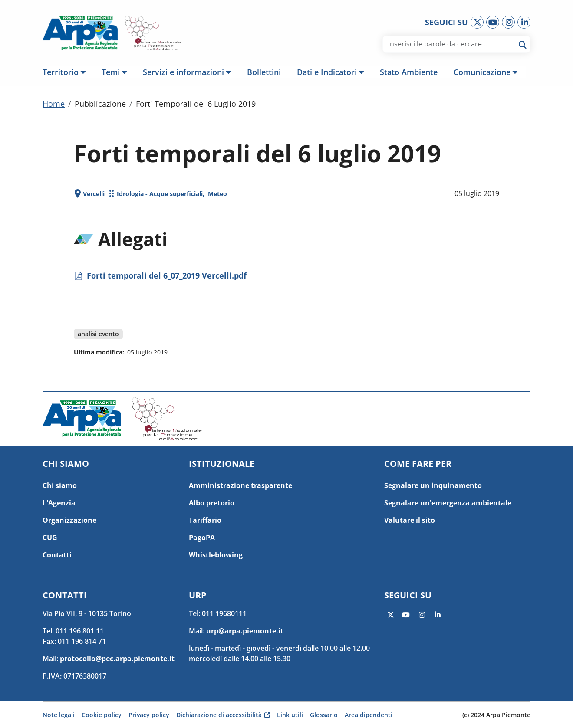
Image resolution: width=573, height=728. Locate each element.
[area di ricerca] (450, 44)
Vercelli (94, 195)
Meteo (217, 195)
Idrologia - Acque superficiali (160, 195)
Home (54, 105)
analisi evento (98, 336)
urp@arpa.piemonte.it (245, 631)
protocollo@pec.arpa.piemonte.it (117, 659)
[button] (68, 72)
